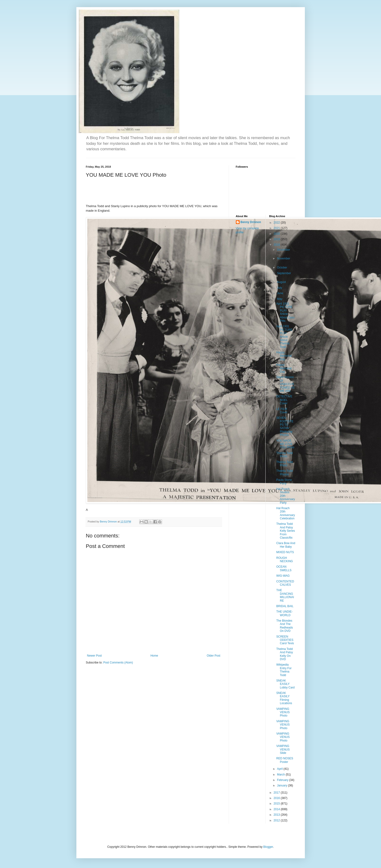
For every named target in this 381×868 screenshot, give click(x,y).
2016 (277, 798)
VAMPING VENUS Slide (283, 749)
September (284, 273)
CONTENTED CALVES (285, 583)
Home (154, 656)
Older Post (214, 656)
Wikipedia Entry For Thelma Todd (284, 670)
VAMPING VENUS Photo (283, 712)
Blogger (268, 847)
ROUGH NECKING (285, 560)
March (281, 775)
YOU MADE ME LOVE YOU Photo (285, 444)
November (284, 258)
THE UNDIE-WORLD (285, 613)
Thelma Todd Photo (285, 455)
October (282, 268)
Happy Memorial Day (284, 356)
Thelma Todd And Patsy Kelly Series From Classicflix (286, 531)
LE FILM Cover (282, 411)
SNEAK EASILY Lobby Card (285, 684)
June (280, 293)
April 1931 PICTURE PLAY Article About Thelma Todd (284, 336)
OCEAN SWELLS (284, 568)
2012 (277, 820)
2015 (277, 804)
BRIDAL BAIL (285, 606)
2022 (277, 223)
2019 (277, 239)
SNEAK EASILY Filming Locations (284, 698)
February (283, 780)
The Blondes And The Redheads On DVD (285, 626)
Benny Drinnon (251, 222)
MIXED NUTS (285, 552)
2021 (277, 228)
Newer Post (94, 656)
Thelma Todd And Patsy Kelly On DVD (285, 654)
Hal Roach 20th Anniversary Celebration (286, 513)
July (280, 288)
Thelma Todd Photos (285, 473)
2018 (277, 245)
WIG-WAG (283, 576)
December (284, 250)
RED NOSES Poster (285, 760)
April (280, 769)
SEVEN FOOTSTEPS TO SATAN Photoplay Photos (285, 426)
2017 (277, 793)
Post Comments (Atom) (118, 663)
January (282, 785)
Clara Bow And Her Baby (286, 545)
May (280, 299)
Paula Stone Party (284, 482)
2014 (277, 809)
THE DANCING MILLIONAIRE (285, 595)
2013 (277, 815)
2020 (277, 234)
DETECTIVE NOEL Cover (284, 400)
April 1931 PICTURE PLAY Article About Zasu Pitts (285, 312)
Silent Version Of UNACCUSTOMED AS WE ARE (285, 384)
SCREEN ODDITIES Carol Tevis (285, 640)
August (282, 282)
